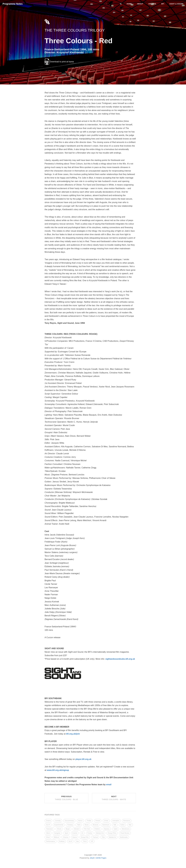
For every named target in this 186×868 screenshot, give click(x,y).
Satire (116, 829)
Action (122, 825)
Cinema (66, 837)
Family (90, 833)
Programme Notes (13, 4)
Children (97, 829)
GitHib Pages (101, 858)
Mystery (107, 829)
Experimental (59, 825)
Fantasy (70, 825)
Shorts (59, 829)
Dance (75, 837)
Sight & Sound (176, 4)
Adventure (106, 825)
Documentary (69, 821)
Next (114, 798)
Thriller (89, 821)
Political (62, 841)
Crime (106, 821)
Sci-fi (70, 841)
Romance (127, 821)
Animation (116, 821)
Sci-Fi (48, 825)
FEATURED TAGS (52, 815)
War (130, 825)
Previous (67, 798)
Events (75, 833)
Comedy (58, 821)
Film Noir (87, 829)
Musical (96, 825)
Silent (48, 833)
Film (103, 837)
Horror (80, 821)
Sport (66, 833)
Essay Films (112, 833)
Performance (51, 841)
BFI (163, 4)
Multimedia (124, 837)
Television (50, 829)
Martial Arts (100, 833)
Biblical (56, 837)
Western (77, 829)
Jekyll (92, 858)
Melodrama (126, 829)
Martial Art (113, 837)
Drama (48, 821)
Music (87, 825)
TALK (85, 841)
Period (98, 821)
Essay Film (85, 837)
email (109, 785)
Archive (152, 4)
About (140, 4)
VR (92, 841)
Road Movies (125, 833)
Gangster (57, 833)
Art (82, 833)
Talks (79, 825)
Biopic (68, 829)
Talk (115, 825)
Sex (77, 841)
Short (48, 837)
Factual (95, 837)
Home (129, 4)
